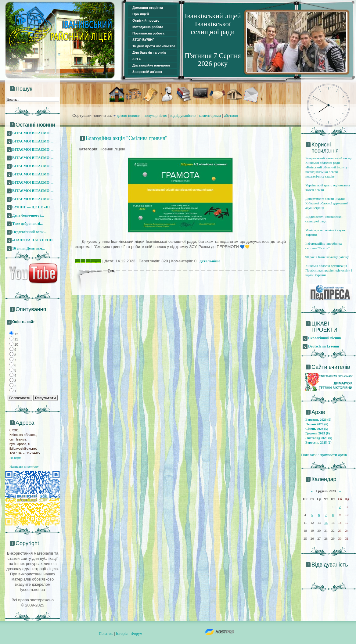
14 (326, 523)
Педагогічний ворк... (29, 232)
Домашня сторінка (148, 8)
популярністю (155, 115)
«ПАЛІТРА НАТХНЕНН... (34, 240)
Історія (122, 633)
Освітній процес (146, 20)
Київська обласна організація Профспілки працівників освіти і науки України (329, 270)
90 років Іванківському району (327, 257)
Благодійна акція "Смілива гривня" (126, 138)
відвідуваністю (183, 115)
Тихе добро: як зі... (27, 224)
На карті (15, 458)
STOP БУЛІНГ (143, 40)
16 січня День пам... (29, 248)
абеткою (231, 115)
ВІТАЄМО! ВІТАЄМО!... (33, 133)
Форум (137, 633)
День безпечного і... (28, 215)
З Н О (137, 59)
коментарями (210, 115)
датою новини (129, 115)
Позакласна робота (148, 33)
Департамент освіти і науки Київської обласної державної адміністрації (327, 203)
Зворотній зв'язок (147, 72)
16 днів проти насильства (154, 46)
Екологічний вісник (325, 338)
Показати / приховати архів (324, 455)
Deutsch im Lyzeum (324, 346)
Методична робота (148, 27)
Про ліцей (141, 14)
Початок (106, 633)
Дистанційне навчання (151, 65)
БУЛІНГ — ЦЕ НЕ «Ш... (32, 207)
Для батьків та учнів (149, 52)
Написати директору (24, 466)
